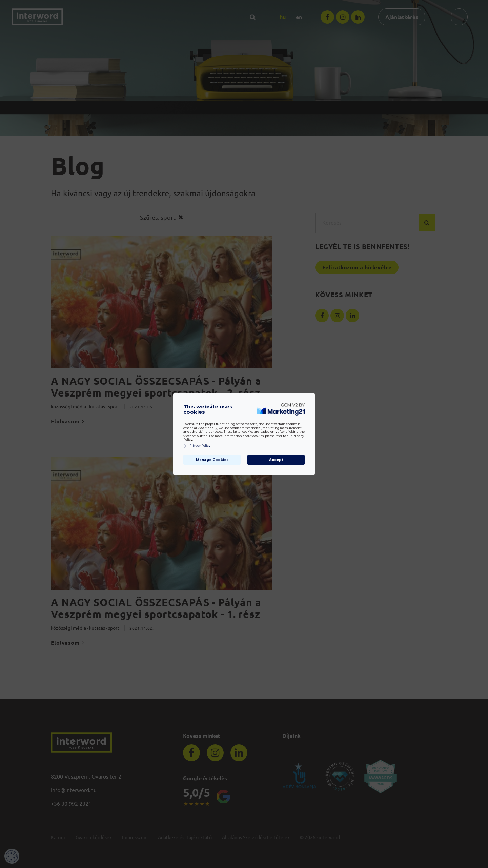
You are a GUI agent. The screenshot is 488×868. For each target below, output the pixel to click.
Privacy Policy (197, 446)
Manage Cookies (212, 460)
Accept (276, 460)
